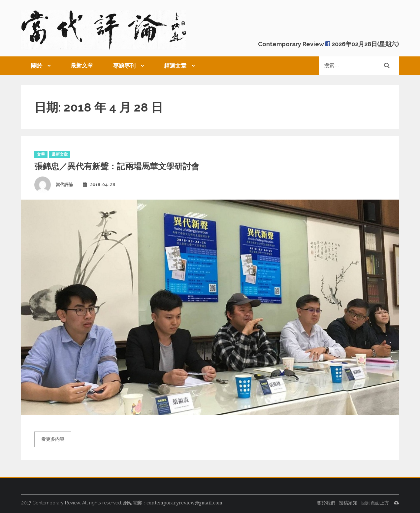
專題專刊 (124, 66)
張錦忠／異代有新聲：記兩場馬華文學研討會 (117, 166)
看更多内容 (53, 439)
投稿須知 (348, 503)
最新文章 (82, 65)
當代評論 (64, 185)
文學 (41, 154)
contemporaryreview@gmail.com (184, 503)
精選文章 (175, 66)
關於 (37, 66)
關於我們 (326, 503)
